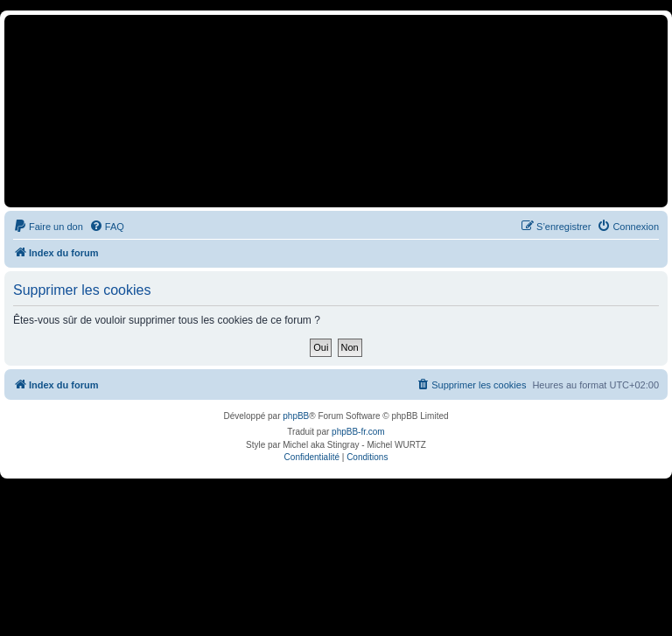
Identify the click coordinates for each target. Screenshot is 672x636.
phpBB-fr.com (358, 432)
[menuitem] (48, 227)
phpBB (296, 416)
